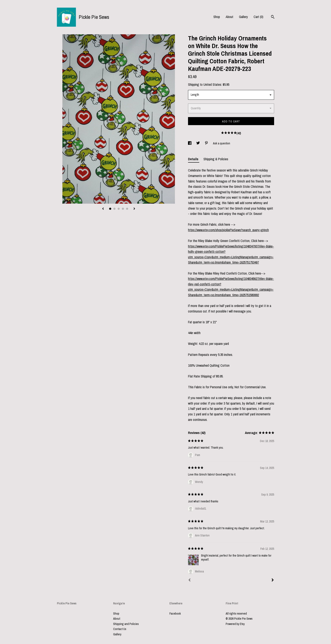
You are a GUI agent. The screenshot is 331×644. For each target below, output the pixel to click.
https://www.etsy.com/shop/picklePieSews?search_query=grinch (228, 230)
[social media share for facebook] (190, 143)
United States (212, 84)
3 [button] (119, 209)
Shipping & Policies (216, 159)
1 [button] (110, 209)
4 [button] (123, 209)
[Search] (273, 17)
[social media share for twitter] (198, 143)
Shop (217, 17)
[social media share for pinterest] (207, 143)
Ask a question (222, 143)
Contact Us (120, 629)
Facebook (175, 614)
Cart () (258, 17)
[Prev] (190, 580)
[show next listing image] (134, 209)
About (229, 17)
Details (194, 159)
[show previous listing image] (103, 209)
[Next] (273, 580)
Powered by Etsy (235, 624)
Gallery (243, 17)
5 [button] (127, 209)
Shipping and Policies (126, 624)
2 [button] (114, 209)
